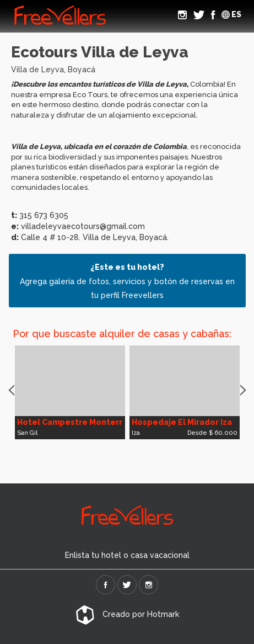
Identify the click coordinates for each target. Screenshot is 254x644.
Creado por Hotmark (127, 614)
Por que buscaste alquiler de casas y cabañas (121, 334)
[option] (70, 392)
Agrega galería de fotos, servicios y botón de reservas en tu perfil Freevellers (127, 281)
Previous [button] (12, 391)
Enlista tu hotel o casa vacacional (127, 555)
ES (231, 14)
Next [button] (243, 391)
